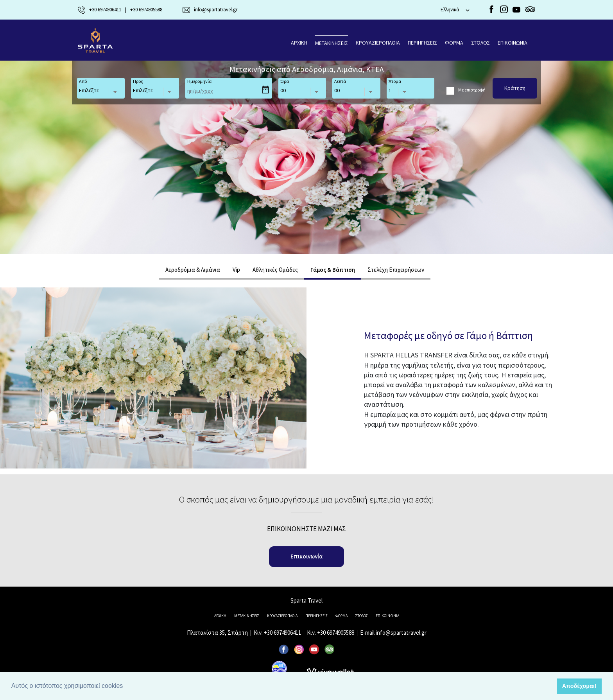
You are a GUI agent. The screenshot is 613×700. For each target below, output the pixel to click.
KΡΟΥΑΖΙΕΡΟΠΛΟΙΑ (378, 43)
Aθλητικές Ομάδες (275, 270)
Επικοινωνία (306, 556)
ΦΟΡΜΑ (454, 43)
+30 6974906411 (282, 633)
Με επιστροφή (472, 90)
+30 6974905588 (336, 633)
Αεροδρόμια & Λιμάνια (193, 270)
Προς (138, 81)
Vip (236, 270)
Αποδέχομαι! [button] (579, 686)
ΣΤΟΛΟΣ (480, 43)
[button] (126, 687)
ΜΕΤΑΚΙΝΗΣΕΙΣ (332, 43)
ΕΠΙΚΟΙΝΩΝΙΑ (513, 43)
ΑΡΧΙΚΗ (299, 43)
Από (83, 81)
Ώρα (285, 81)
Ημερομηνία (199, 81)
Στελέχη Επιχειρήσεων (396, 270)
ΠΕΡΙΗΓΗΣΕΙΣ (422, 43)
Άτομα (395, 81)
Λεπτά (340, 81)
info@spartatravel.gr (401, 633)
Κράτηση (515, 88)
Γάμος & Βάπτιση (333, 270)
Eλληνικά (450, 10)
